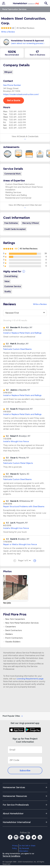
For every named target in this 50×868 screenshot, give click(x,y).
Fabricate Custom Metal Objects (18, 463)
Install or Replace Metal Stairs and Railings (22, 333)
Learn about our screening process (28, 43)
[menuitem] (4, 3)
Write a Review (8, 32)
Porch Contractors (14, 638)
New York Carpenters (15, 619)
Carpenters (11, 627)
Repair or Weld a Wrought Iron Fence (20, 544)
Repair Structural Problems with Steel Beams (24, 507)
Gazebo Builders (13, 642)
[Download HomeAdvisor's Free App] (17, 730)
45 (25, 28)
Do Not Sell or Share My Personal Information (27, 848)
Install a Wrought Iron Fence (16, 441)
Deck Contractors (14, 630)
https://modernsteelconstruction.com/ (21, 94)
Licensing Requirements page (30, 679)
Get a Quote (14, 100)
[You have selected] (25, 313)
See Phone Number (12, 85)
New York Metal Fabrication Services (22, 623)
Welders (9, 634)
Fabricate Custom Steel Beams (17, 349)
